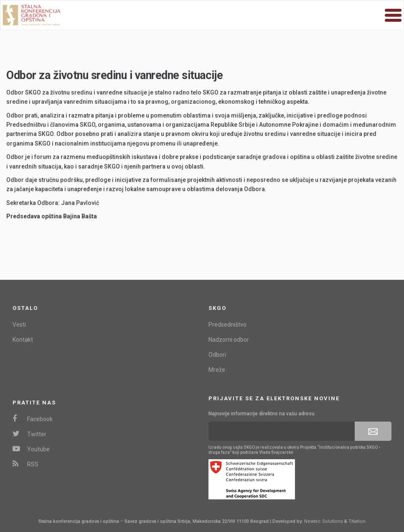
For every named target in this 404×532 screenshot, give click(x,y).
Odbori (217, 355)
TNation (357, 521)
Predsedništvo (227, 325)
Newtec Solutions (324, 521)
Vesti (19, 325)
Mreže (217, 370)
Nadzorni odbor (229, 340)
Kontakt (23, 340)
